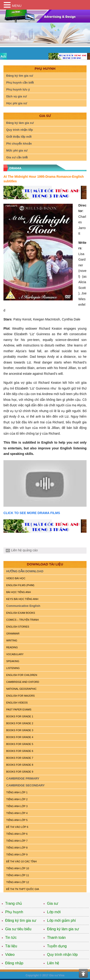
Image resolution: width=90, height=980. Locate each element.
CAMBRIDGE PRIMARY (23, 778)
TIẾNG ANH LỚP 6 (17, 834)
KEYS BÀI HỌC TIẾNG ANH (22, 599)
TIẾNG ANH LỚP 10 (18, 868)
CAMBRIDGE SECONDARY (25, 785)
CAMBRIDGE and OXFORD (23, 682)
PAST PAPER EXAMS (19, 710)
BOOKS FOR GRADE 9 (20, 772)
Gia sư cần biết (17, 157)
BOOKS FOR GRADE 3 (20, 730)
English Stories (18, 627)
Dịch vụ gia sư (16, 96)
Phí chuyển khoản (19, 144)
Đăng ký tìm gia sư (20, 76)
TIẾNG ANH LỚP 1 (17, 792)
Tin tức (11, 938)
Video (10, 955)
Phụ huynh (14, 912)
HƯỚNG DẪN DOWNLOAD (25, 571)
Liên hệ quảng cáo (24, 550)
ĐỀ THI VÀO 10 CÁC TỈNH (21, 861)
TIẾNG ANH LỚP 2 (17, 799)
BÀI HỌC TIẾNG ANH (18, 592)
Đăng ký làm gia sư (20, 123)
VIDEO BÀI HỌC (16, 578)
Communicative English (23, 606)
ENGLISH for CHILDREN (22, 675)
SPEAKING (13, 661)
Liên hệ (53, 963)
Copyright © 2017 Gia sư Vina (45, 975)
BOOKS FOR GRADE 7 (20, 758)
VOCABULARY (15, 654)
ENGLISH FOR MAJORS (20, 696)
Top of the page (83, 973)
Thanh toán (56, 938)
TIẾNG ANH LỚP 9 (17, 855)
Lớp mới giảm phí (61, 920)
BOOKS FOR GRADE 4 (20, 737)
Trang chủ (14, 903)
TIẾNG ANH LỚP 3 (17, 806)
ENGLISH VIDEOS (17, 703)
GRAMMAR (13, 634)
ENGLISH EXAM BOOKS (21, 613)
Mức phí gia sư (17, 150)
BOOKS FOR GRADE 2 (20, 723)
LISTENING (13, 668)
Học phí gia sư (17, 103)
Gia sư (53, 903)
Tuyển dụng (57, 946)
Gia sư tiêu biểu (18, 929)
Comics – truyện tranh (22, 620)
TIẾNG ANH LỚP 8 (17, 848)
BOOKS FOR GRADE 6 (20, 751)
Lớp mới (54, 912)
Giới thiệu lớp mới (19, 137)
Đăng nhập (14, 963)
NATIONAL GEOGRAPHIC (21, 689)
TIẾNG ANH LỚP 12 (18, 882)
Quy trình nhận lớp (19, 130)
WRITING (12, 640)
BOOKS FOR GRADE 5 (20, 744)
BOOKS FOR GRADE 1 (20, 716)
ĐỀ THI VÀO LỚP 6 (17, 827)
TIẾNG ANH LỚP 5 (17, 820)
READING (12, 647)
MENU (17, 6)
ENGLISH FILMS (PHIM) (20, 585)
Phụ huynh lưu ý (18, 89)
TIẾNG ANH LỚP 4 (17, 813)
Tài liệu (11, 946)
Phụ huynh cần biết (20, 83)
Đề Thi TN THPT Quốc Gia (23, 889)
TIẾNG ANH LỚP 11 (18, 875)
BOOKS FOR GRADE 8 (20, 765)
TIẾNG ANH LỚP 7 (17, 841)
